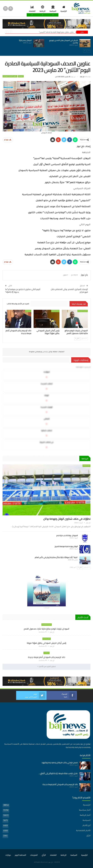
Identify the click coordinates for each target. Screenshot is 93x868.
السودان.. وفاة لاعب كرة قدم (67, 535)
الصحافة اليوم (20, 855)
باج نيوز (51, 862)
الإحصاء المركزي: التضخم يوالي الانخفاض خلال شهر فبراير (69, 291)
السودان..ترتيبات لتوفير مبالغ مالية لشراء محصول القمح (46, 629)
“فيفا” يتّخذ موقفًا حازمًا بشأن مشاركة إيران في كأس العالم (56, 557)
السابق (84, 338)
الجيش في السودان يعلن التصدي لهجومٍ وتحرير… (63, 41)
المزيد (31, 9)
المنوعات (34, 855)
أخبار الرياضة (86, 466)
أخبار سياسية (55, 311)
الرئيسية (63, 9)
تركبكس (45, 352)
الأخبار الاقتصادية (83, 311)
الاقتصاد (53, 855)
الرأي (88, 836)
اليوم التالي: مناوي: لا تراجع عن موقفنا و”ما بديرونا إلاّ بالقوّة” (23, 291)
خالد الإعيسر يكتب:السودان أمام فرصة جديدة (47, 657)
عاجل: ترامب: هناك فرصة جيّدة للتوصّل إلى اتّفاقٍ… (58, 773)
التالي (77, 338)
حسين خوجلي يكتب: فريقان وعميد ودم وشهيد (60, 763)
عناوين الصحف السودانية (10, 76)
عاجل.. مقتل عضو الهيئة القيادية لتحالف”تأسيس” (56, 32)
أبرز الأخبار (86, 826)
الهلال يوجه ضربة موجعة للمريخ (66, 546)
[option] (46, 45)
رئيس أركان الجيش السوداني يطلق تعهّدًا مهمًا (46, 643)
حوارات (8, 855)
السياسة (52, 9)
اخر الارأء (28, 311)
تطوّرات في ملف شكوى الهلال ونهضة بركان (67, 519)
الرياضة (41, 9)
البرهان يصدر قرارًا (25, 40)
